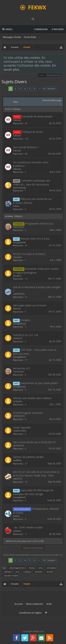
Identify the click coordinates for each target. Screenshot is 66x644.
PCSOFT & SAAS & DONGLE (29, 254)
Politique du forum (54, 75)
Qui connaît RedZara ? (26, 147)
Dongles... (26, 320)
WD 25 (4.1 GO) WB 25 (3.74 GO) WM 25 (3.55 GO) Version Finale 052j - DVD (36, 474)
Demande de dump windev (37, 116)
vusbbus (27, 572)
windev (50, 572)
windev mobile (11, 576)
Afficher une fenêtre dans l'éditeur (32, 398)
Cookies (42, 75)
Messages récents (12, 37)
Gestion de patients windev (28, 457)
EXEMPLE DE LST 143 (26, 335)
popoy (16, 516)
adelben (17, 531)
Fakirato (17, 120)
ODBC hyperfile (22, 428)
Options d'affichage (33, 548)
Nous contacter (35, 604)
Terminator (19, 227)
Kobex (16, 206)
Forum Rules (30, 37)
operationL (19, 445)
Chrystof (17, 257)
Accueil (19, 604)
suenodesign (19, 188)
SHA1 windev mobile (31, 527)
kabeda (17, 309)
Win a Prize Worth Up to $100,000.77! (34, 442)
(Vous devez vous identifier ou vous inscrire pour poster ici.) (33, 555)
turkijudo (18, 401)
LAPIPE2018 (19, 294)
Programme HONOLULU (39, 224)
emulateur (51, 568)
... (40, 37)
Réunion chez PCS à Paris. (35, 239)
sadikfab (17, 460)
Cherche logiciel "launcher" (28, 413)
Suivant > (52, 89)
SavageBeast (19, 242)
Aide (49, 604)
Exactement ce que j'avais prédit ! (39, 383)
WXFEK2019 (19, 416)
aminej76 (18, 338)
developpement (17, 568)
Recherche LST (22, 368)
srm (17, 572)
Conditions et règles (30, 613)
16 (44, 89)
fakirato (7, 572)
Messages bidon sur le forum (30, 305)
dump (31, 568)
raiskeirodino (20, 431)
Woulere (17, 276)
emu (40, 568)
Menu (7, 29)
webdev (38, 572)
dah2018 (17, 479)
